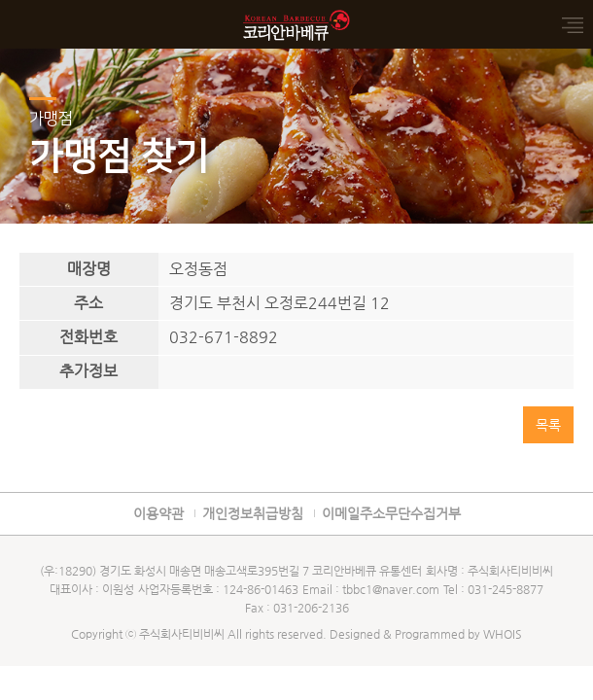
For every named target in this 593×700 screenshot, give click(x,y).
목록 (548, 425)
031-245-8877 (506, 589)
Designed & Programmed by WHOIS (426, 634)
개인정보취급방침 (253, 513)
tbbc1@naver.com (391, 589)
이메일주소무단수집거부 (391, 513)
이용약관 (158, 513)
